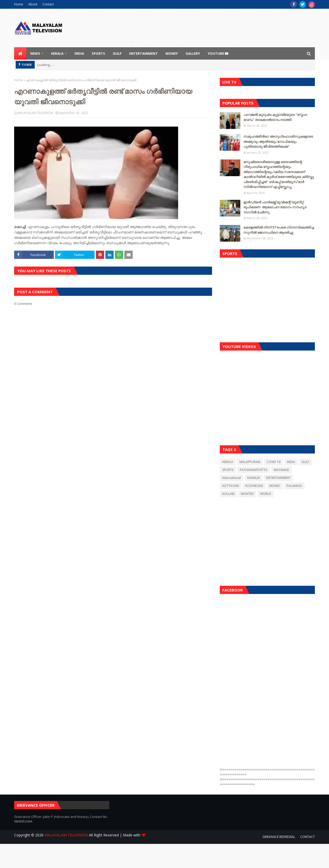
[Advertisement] (267, 299)
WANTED (247, 494)
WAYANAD (281, 470)
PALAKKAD (294, 486)
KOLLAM (228, 494)
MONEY (275, 486)
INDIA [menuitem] (79, 53)
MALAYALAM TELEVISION (35, 113)
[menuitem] (20, 53)
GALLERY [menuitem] (193, 53)
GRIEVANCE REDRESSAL (279, 837)
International (232, 478)
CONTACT (308, 837)
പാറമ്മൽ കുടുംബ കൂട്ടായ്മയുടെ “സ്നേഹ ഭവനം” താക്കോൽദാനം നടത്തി (275, 117)
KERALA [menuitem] (57, 53)
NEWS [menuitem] (35, 53)
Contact (48, 4)
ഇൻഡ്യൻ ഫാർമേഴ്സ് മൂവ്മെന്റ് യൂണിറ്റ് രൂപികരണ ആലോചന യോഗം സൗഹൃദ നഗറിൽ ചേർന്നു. (275, 207)
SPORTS (228, 470)
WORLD (266, 494)
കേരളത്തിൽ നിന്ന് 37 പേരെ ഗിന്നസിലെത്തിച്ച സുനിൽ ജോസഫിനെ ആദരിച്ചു (279, 230)
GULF (305, 462)
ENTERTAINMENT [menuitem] (144, 53)
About (33, 4)
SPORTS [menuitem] (98, 53)
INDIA (291, 462)
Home (19, 4)
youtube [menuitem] (218, 53)
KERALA (228, 462)
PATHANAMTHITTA (254, 470)
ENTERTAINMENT (278, 478)
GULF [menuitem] (117, 53)
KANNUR (254, 478)
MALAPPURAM (250, 462)
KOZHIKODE (254, 486)
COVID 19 (273, 462)
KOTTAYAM (231, 486)
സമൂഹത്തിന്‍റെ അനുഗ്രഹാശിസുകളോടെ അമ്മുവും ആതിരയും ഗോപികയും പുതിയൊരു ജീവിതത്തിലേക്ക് (278, 141)
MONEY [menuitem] (172, 53)
